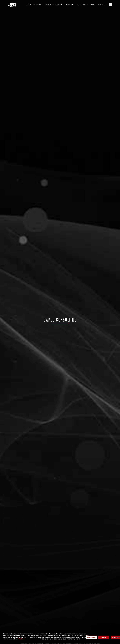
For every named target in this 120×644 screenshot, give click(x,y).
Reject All (104, 637)
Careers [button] (92, 5)
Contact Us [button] (102, 5)
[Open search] (111, 5)
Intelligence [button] (69, 5)
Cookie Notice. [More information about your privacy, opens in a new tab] (21, 639)
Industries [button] (49, 5)
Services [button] (39, 5)
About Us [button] (30, 5)
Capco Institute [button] (81, 5)
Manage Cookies (91, 637)
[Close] (117, 637)
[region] (60, 638)
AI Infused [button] (59, 5)
